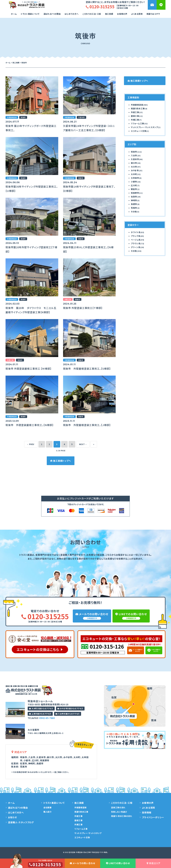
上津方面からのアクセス (40, 714)
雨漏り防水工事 (138, 108)
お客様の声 (122, 14)
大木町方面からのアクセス (41, 708)
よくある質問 (137, 14)
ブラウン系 (136, 243)
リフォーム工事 (137, 123)
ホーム (14, 14)
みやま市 (135, 170)
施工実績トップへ (61, 461)
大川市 (134, 167)
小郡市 (134, 182)
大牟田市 (135, 178)
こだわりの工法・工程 (122, 803)
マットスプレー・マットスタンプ (144, 127)
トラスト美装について (30, 14)
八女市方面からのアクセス (68, 714)
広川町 (134, 185)
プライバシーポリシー (153, 817)
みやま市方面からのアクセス (70, 708)
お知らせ (12, 817)
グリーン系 (136, 247)
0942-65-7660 (47, 718)
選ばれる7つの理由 (52, 14)
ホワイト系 (136, 232)
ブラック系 (136, 236)
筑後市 (134, 152)
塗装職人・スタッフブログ (21, 822)
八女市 (134, 155)
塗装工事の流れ (118, 807)
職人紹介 (48, 812)
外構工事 (135, 120)
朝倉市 (134, 189)
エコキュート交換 (139, 131)
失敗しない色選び (119, 812)
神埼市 (134, 200)
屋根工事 (135, 116)
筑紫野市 (135, 193)
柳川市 (134, 163)
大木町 (134, 174)
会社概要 (48, 807)
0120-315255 (45, 616)
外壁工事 (135, 112)
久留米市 (135, 159)
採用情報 (147, 812)
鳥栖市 (134, 204)
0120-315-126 (107, 646)
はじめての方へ (72, 14)
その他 (134, 212)
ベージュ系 (136, 240)
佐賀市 (134, 197)
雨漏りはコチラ (153, 14)
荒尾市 (134, 208)
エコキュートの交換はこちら (38, 649)
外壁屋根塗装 (137, 105)
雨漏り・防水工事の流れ (122, 816)
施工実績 (109, 14)
